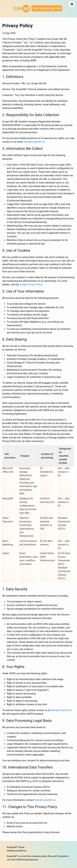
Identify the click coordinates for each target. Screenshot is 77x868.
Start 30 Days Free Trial (47, 8)
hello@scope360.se (34, 142)
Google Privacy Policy (31, 285)
